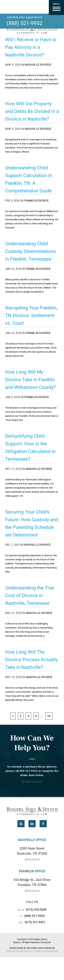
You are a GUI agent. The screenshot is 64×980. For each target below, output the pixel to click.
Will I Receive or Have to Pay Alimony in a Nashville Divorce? (31, 47)
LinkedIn (32, 824)
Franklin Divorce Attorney (45, 951)
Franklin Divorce (36, 201)
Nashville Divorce (38, 65)
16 (49, 716)
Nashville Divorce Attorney (19, 951)
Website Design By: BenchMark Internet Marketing (32, 948)
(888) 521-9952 (24, 23)
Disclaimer (46, 942)
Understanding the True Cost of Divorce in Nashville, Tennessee (30, 595)
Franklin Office (32, 871)
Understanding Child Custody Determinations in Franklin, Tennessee (30, 251)
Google (21, 824)
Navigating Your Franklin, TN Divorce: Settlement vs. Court (31, 315)
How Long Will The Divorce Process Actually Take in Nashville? (31, 660)
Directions (32, 859)
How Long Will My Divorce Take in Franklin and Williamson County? (30, 380)
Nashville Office (32, 840)
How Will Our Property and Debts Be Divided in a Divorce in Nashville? (32, 111)
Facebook (43, 824)
